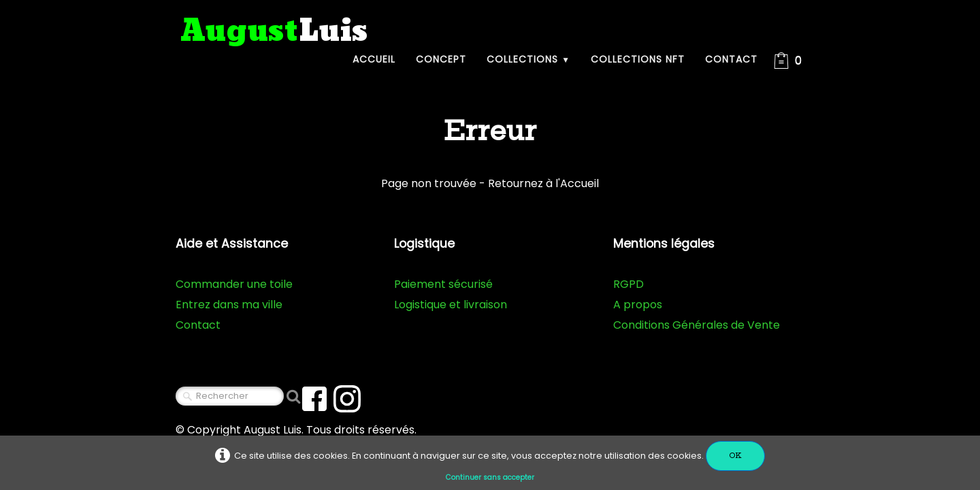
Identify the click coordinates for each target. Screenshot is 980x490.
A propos (638, 305)
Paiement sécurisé (443, 284)
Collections (528, 59)
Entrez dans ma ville (229, 305)
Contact (731, 59)
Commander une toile (234, 284)
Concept (441, 59)
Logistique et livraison (451, 305)
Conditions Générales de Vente (697, 325)
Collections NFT (638, 59)
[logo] (274, 32)
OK (735, 456)
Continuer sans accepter (490, 477)
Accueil (374, 59)
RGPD (628, 284)
